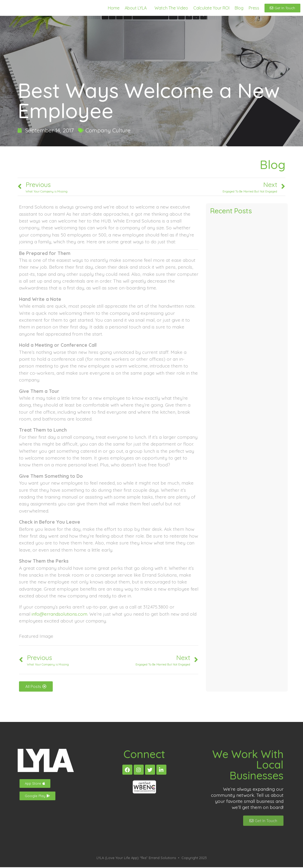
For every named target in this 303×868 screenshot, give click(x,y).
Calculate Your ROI (211, 8)
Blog (239, 8)
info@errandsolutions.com (59, 615)
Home (114, 8)
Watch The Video (171, 8)
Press (254, 8)
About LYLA (136, 8)
